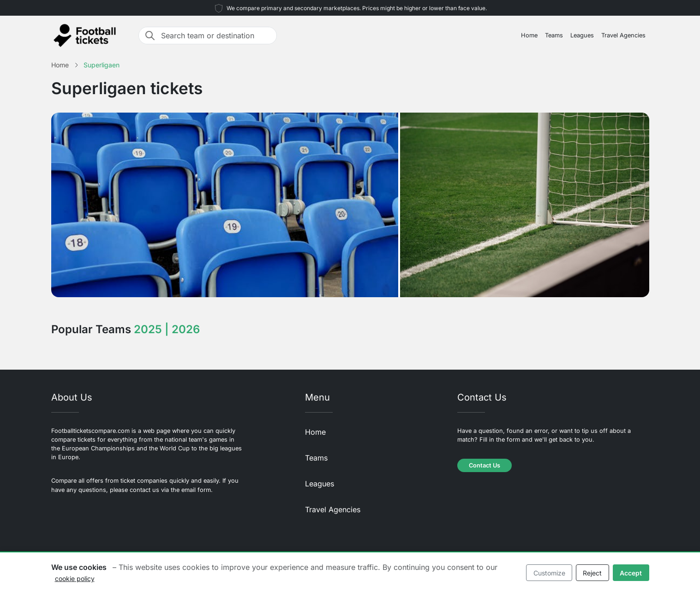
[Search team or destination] (216, 36)
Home (529, 35)
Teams (554, 35)
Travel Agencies (623, 35)
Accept (631, 573)
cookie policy (75, 578)
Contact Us (485, 465)
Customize (549, 573)
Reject (592, 573)
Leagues (582, 35)
